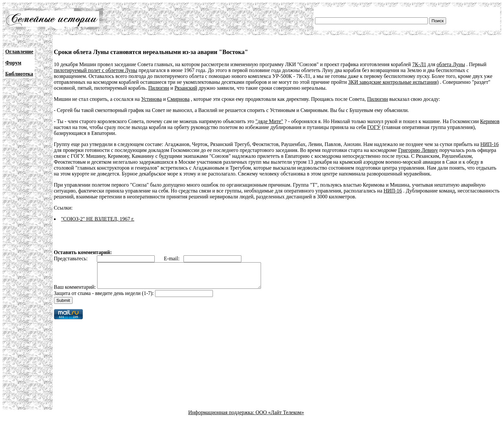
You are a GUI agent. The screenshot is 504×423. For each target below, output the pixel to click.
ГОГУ (374, 127)
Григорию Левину (418, 150)
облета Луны (451, 64)
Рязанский (186, 88)
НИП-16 (490, 144)
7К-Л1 (419, 64)
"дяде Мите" (269, 121)
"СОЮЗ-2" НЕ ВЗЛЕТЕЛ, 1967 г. (98, 219)
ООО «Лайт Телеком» (280, 417)
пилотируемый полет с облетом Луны (96, 70)
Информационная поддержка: (222, 417)
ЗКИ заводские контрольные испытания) (394, 82)
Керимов (490, 121)
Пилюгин (159, 88)
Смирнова (178, 99)
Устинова (151, 99)
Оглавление (19, 52)
